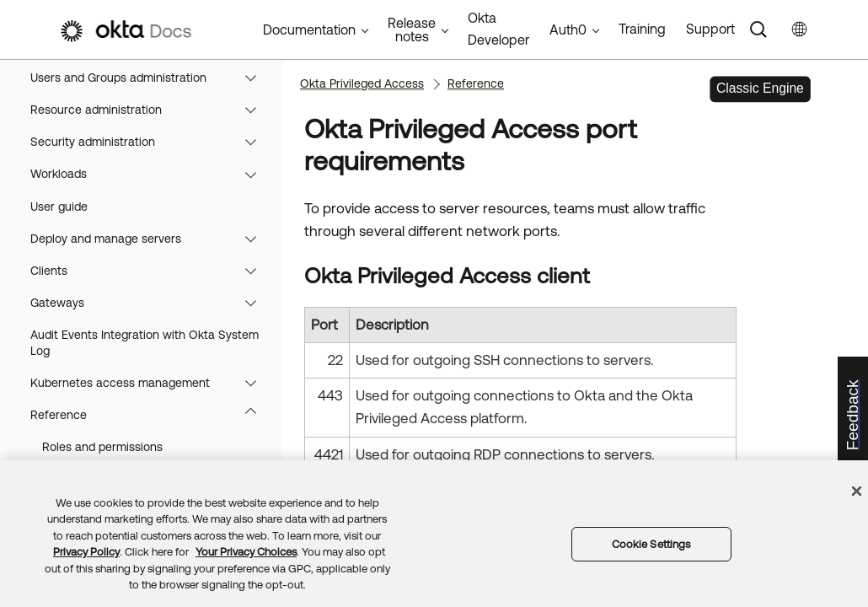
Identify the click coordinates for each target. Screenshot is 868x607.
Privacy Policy (86, 552)
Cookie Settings (651, 544)
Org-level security (147, 373)
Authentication (147, 341)
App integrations (147, 277)
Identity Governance (147, 406)
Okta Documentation (75, 83)
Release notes (147, 148)
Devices (147, 309)
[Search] (758, 30)
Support (710, 29)
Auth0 (568, 30)
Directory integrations (147, 212)
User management (147, 244)
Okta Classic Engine (72, 115)
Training (642, 29)
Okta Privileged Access (147, 438)
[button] (258, 148)
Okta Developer (498, 29)
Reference (476, 83)
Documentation (309, 30)
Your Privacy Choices (246, 552)
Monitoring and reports (147, 180)
